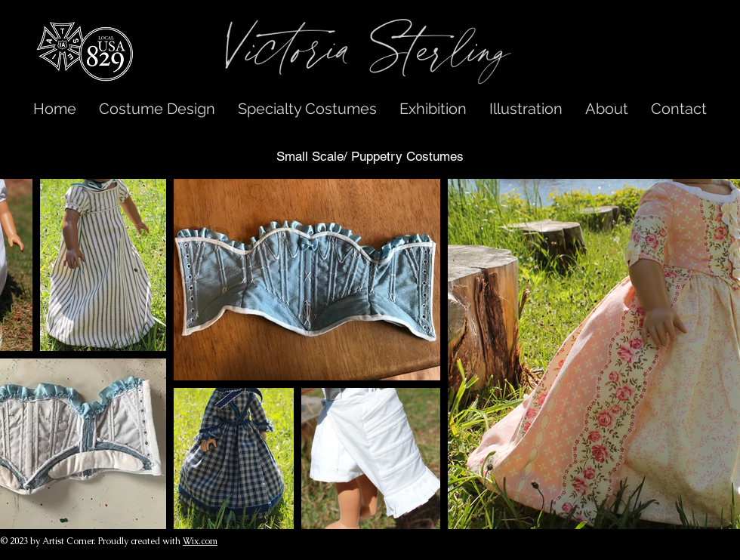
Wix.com (200, 541)
